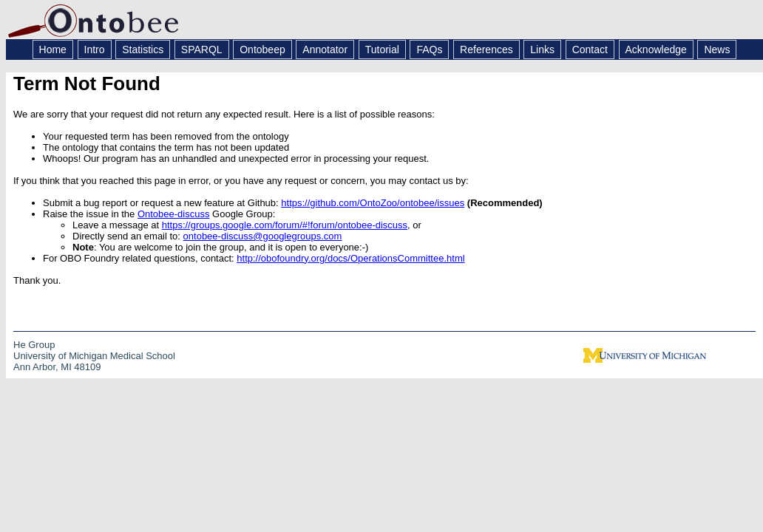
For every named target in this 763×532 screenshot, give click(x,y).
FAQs (429, 50)
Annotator (325, 50)
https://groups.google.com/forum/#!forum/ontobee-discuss (285, 225)
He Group (34, 345)
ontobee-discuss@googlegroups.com (263, 236)
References (486, 50)
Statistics (143, 50)
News (717, 50)
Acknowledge (656, 50)
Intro (95, 50)
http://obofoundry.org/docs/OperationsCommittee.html (350, 258)
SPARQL (202, 50)
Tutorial (382, 50)
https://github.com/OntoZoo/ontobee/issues (373, 203)
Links (542, 50)
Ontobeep (262, 50)
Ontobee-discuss (174, 214)
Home (53, 50)
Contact (590, 50)
